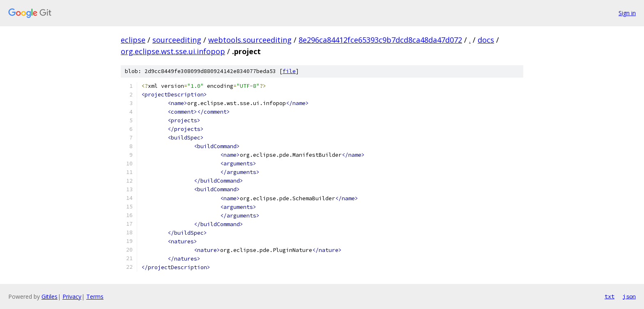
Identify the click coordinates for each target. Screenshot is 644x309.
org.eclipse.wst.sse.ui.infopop (173, 51)
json (629, 296)
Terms (95, 296)
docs (486, 40)
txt (609, 296)
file (289, 71)
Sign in (627, 13)
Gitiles (49, 296)
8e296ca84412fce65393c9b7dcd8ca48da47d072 (380, 40)
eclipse (133, 40)
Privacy (72, 296)
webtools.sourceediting (250, 40)
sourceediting (177, 40)
